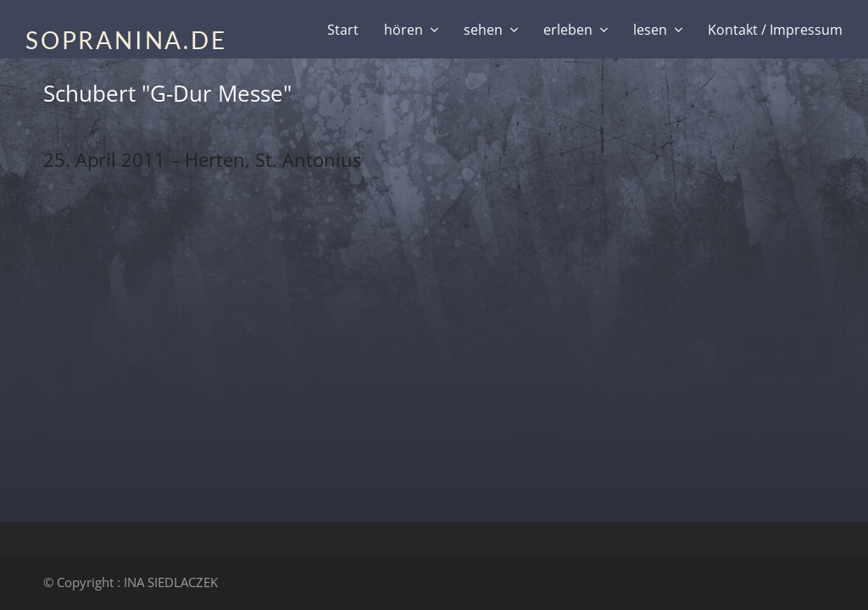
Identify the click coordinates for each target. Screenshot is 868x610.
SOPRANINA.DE (126, 40)
